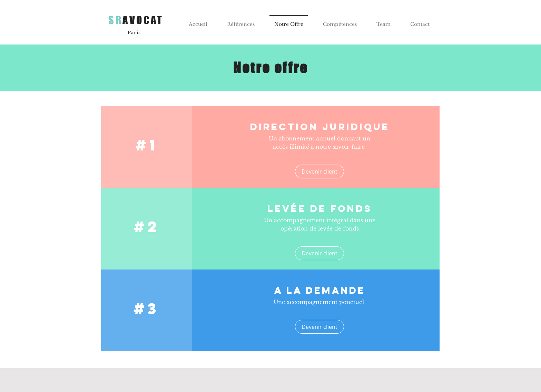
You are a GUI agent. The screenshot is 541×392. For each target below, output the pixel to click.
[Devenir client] (319, 171)
